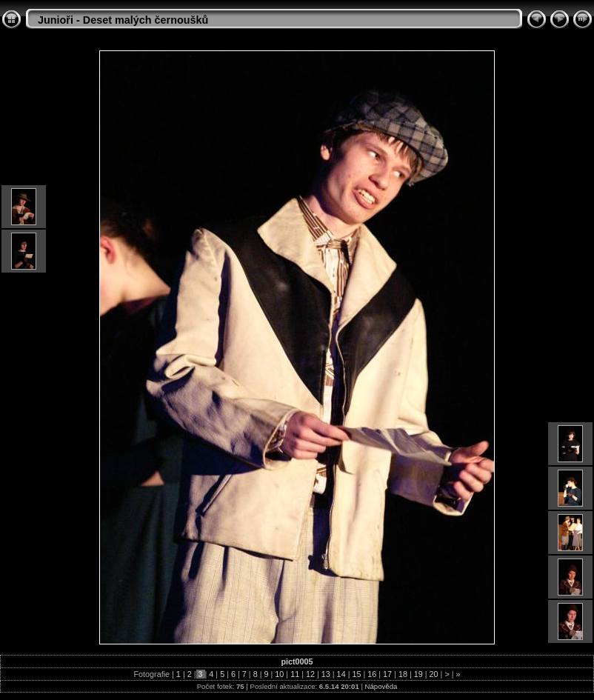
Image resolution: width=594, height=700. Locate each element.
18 (403, 674)
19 (418, 674)
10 (279, 674)
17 (387, 674)
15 (356, 674)
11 (295, 674)
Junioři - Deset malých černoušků (123, 20)
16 (372, 674)
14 (341, 674)
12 (310, 674)
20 (434, 674)
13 (326, 674)
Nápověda (381, 686)
